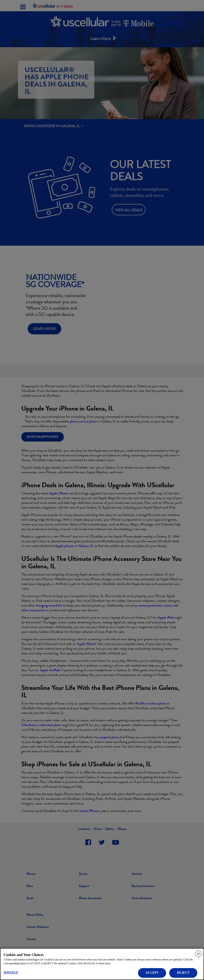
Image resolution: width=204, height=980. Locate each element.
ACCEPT (152, 973)
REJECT (183, 973)
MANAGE (11, 972)
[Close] (198, 954)
